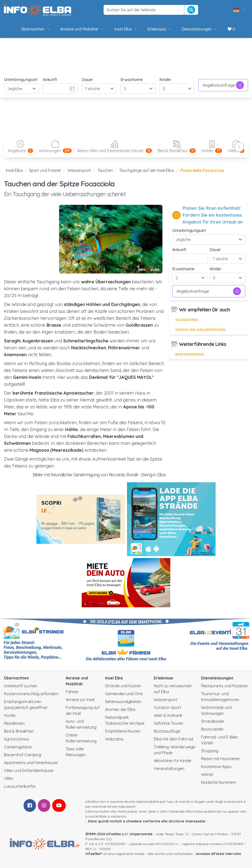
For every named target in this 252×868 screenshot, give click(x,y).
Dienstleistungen (200, 29)
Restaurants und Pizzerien (225, 686)
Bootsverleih (212, 729)
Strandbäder (213, 721)
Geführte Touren (168, 723)
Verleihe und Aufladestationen (200, 330)
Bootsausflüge (167, 731)
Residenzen (14, 723)
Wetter (207, 774)
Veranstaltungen (169, 769)
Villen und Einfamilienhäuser (29, 771)
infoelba (93, 854)
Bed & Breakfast (19, 731)
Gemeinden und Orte (124, 694)
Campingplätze (18, 747)
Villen (9, 778)
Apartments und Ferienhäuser (31, 763)
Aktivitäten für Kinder (173, 761)
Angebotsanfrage (223, 85)
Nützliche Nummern (219, 782)
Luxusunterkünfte (20, 786)
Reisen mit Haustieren (221, 759)
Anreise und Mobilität (82, 29)
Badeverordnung (190, 354)
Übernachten (36, 29)
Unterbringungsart (21, 80)
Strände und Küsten (123, 686)
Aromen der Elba (120, 709)
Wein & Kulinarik (168, 715)
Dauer (87, 80)
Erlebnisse (160, 29)
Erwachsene (132, 80)
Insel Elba (126, 29)
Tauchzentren (187, 320)
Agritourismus (16, 739)
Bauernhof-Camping (23, 755)
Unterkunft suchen (21, 686)
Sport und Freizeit (45, 170)
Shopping (210, 751)
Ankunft (50, 80)
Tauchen (105, 170)
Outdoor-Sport (167, 707)
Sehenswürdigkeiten (123, 702)
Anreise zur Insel (80, 700)
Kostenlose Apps (216, 767)
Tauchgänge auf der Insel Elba (146, 170)
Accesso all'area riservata (218, 854)
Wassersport (79, 170)
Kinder (165, 80)
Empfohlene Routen (123, 731)
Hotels (10, 715)
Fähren (72, 692)
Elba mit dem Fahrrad (173, 739)
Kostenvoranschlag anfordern (31, 694)
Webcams (114, 739)
